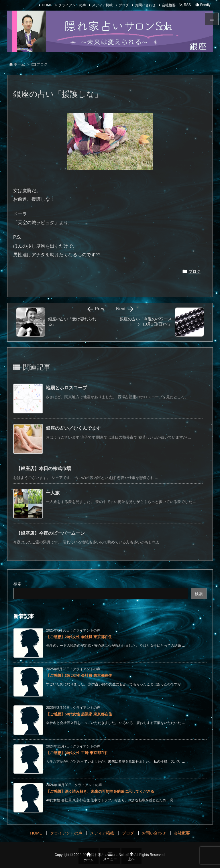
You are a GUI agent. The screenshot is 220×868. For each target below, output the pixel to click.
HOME (47, 5)
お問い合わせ (145, 5)
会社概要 (169, 5)
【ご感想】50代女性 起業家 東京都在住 (79, 714)
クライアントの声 (72, 5)
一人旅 (53, 493)
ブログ (124, 5)
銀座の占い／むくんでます (73, 428)
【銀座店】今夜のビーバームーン (50, 533)
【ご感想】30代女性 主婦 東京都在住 (77, 753)
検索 (17, 584)
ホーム (19, 64)
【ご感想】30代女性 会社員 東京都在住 (79, 675)
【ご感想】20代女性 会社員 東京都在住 (79, 637)
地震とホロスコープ (66, 388)
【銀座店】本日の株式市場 (44, 468)
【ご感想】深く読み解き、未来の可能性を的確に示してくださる (100, 791)
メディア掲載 (102, 5)
